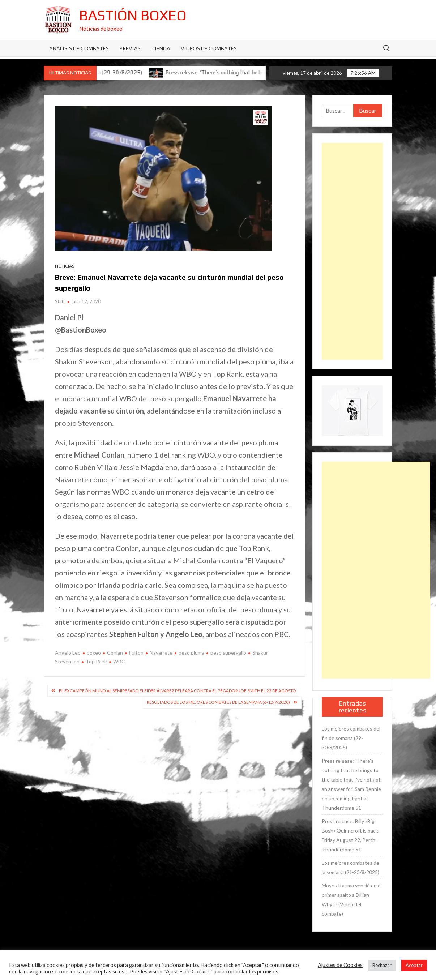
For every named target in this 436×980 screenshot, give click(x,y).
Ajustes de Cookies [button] (340, 965)
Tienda (161, 48)
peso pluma (191, 653)
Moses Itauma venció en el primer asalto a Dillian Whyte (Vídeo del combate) (352, 900)
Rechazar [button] (382, 965)
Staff (60, 301)
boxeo (94, 653)
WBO (119, 661)
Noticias (65, 266)
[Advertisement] (352, 251)
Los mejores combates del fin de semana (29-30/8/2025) (351, 738)
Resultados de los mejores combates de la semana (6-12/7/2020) (218, 702)
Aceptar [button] (414, 965)
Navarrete (161, 653)
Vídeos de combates (209, 48)
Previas (130, 48)
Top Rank (96, 661)
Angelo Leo (68, 653)
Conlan (115, 653)
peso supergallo (228, 653)
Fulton (136, 653)
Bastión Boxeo (133, 15)
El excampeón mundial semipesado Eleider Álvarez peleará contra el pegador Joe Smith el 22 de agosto (178, 691)
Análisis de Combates (79, 48)
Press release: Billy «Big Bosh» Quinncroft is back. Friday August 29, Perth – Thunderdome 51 (350, 835)
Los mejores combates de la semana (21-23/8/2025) (350, 867)
